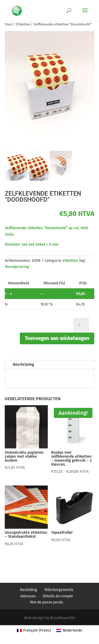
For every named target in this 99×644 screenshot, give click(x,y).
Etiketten (23, 24)
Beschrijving (23, 365)
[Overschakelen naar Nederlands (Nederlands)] (69, 631)
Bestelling (29, 590)
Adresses (28, 596)
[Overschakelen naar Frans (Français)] (34, 631)
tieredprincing (17, 267)
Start (9, 24)
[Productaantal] (81, 325)
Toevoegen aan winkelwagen (57, 338)
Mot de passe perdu (47, 602)
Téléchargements (59, 590)
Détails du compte (58, 596)
